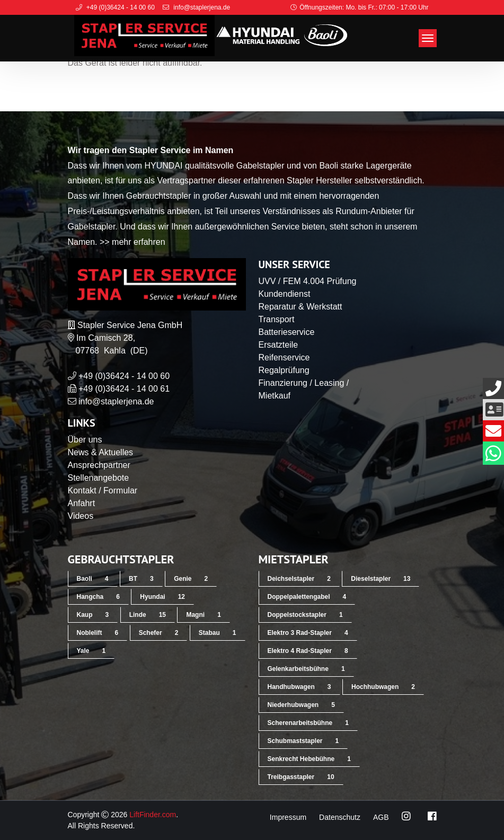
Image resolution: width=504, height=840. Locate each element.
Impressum (288, 817)
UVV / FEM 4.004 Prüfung (308, 281)
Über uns (85, 440)
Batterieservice (287, 332)
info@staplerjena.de (116, 401)
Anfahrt (82, 503)
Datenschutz (340, 817)
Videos (81, 516)
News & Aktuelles (101, 452)
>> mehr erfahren (132, 242)
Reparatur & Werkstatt (300, 307)
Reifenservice (284, 357)
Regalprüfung (284, 370)
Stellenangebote (99, 478)
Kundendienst (285, 294)
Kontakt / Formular (103, 490)
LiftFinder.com (153, 815)
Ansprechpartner (99, 465)
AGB (381, 817)
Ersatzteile (278, 345)
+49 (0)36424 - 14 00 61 (124, 389)
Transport (277, 319)
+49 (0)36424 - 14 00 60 (124, 376)
